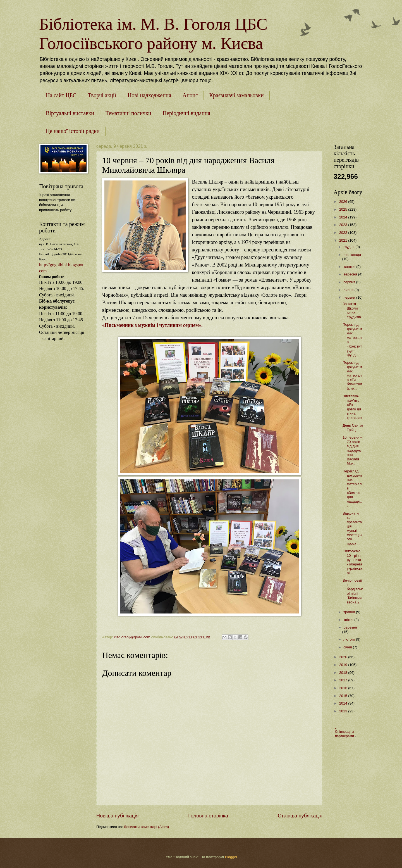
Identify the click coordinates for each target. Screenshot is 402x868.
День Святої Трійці (353, 427)
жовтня (350, 267)
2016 (344, 688)
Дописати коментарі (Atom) (146, 827)
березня (350, 627)
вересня (351, 274)
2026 (344, 202)
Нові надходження (149, 95)
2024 (344, 217)
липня (349, 290)
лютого (350, 639)
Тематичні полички (128, 113)
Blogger (231, 857)
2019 (344, 665)
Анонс (190, 95)
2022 (344, 233)
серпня (350, 282)
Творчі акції (102, 95)
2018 (344, 673)
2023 (344, 225)
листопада (352, 255)
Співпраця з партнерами (345, 734)
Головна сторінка (208, 816)
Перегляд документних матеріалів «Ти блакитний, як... (352, 375)
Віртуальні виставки (70, 113)
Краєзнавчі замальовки (237, 95)
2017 (344, 680)
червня (350, 297)
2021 (344, 240)
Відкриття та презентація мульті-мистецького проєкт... (352, 528)
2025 (344, 209)
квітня (349, 620)
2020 (344, 657)
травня (350, 612)
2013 (344, 711)
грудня (349, 247)
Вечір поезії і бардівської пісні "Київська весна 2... (353, 591)
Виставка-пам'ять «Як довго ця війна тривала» (352, 407)
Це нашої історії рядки (73, 131)
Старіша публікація (300, 816)
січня (348, 647)
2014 (344, 703)
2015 (344, 696)
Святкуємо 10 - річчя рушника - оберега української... (352, 562)
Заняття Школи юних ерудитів (352, 310)
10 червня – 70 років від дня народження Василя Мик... (352, 450)
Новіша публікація (117, 816)
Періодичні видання (186, 113)
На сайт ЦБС (61, 95)
